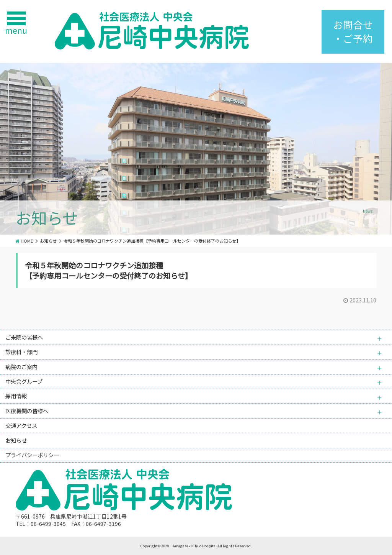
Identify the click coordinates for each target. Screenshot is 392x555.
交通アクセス (21, 425)
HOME (27, 241)
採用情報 (16, 396)
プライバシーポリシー (32, 455)
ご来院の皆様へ (24, 337)
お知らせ (48, 241)
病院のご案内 (21, 367)
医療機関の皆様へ (27, 411)
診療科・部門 (21, 352)
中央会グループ (24, 381)
